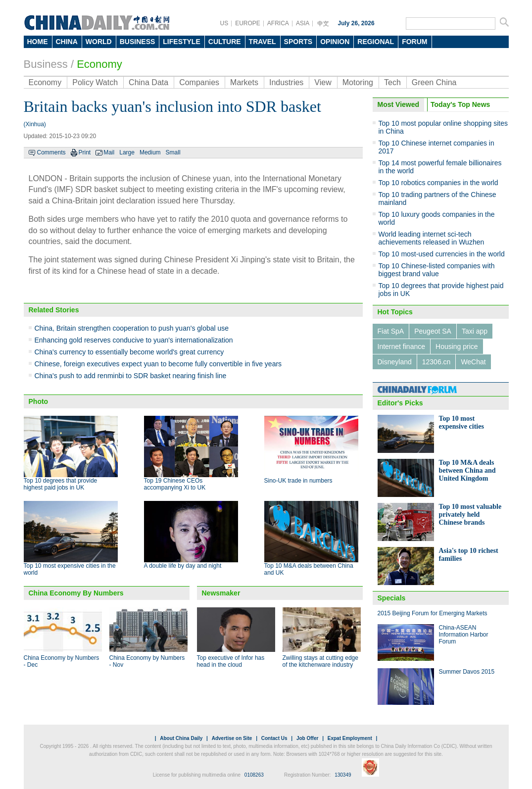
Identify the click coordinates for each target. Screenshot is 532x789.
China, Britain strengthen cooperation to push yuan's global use (132, 328)
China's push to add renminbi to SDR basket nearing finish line (131, 376)
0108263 (254, 775)
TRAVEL (263, 42)
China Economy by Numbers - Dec (62, 661)
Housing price (457, 346)
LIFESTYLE (181, 42)
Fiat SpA (391, 331)
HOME (38, 42)
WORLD (99, 42)
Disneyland (395, 362)
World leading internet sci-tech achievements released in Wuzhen (432, 238)
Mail (109, 152)
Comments (51, 152)
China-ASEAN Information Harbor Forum (464, 635)
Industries (286, 82)
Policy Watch (95, 82)
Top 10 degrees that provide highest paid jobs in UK (61, 484)
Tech (392, 82)
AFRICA (278, 23)
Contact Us (274, 738)
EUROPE (248, 23)
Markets (244, 82)
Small (173, 152)
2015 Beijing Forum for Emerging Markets (433, 613)
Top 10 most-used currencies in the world (442, 254)
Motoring (358, 82)
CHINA (67, 42)
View (323, 82)
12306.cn (436, 362)
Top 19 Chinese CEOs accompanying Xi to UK (175, 484)
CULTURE (225, 42)
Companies (199, 82)
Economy (99, 64)
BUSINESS (138, 42)
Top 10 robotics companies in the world (438, 183)
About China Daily (181, 738)
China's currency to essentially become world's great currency (129, 352)
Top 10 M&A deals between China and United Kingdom (467, 470)
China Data (148, 82)
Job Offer (307, 738)
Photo (39, 401)
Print (85, 152)
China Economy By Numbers (76, 593)
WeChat (473, 362)
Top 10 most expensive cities (461, 422)
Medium (150, 152)
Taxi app (475, 331)
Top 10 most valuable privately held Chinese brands (470, 515)
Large (127, 152)
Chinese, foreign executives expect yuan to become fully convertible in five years (158, 364)
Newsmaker (221, 593)
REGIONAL (376, 42)
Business (46, 64)
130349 (343, 775)
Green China (434, 82)
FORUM (414, 42)
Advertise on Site (232, 738)
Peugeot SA (433, 331)
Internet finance (402, 346)
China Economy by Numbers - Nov (147, 661)
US (224, 23)
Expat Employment (350, 738)
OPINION (335, 42)
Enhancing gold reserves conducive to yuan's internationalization (134, 340)
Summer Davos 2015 (467, 672)
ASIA (303, 23)
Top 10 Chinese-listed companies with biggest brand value (437, 270)
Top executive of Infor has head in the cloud (231, 661)
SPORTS (298, 42)
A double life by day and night (183, 566)
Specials (392, 598)
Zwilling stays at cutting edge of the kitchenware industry (320, 661)
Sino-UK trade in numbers (298, 481)
